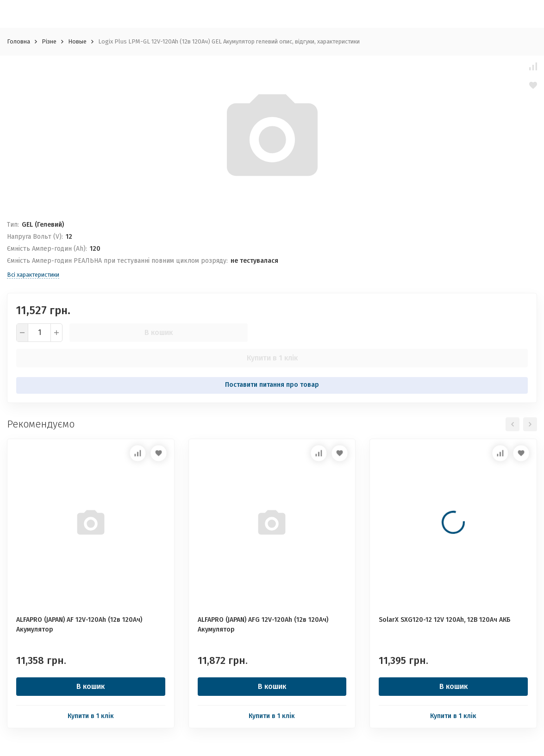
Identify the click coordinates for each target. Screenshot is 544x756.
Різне (49, 41)
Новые (77, 41)
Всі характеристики (33, 275)
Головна (19, 41)
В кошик (159, 332)
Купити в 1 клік (272, 358)
